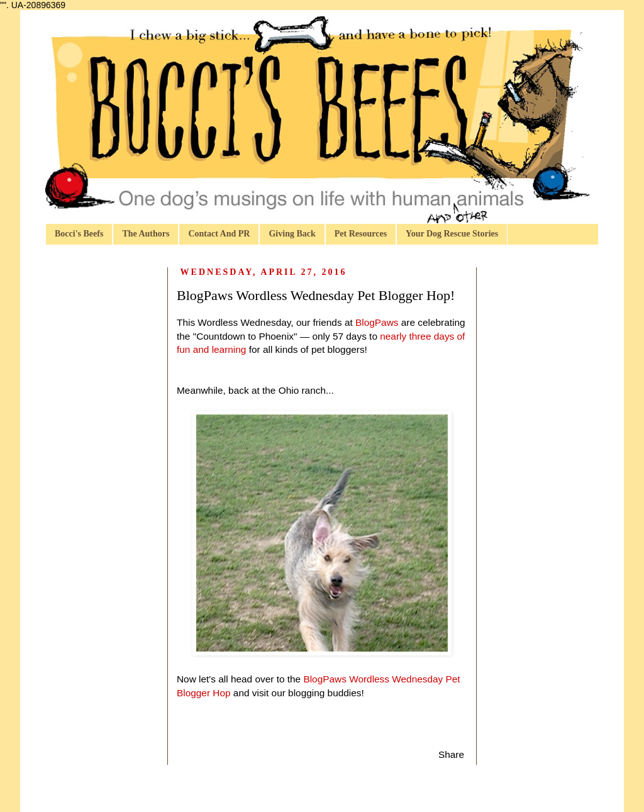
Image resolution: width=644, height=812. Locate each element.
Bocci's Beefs (79, 234)
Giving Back (292, 234)
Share (451, 754)
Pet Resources (361, 234)
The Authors (146, 234)
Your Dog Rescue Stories (452, 234)
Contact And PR (219, 234)
